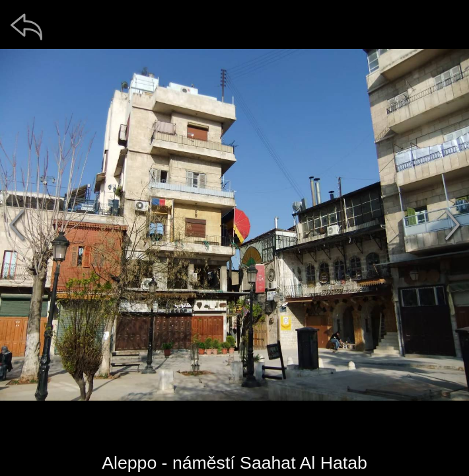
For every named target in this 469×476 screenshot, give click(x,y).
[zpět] (26, 26)
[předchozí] (17, 225)
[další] (452, 225)
